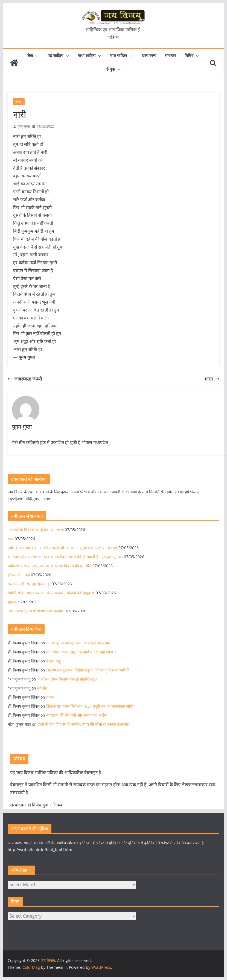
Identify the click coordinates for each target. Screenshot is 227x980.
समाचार (170, 55)
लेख (30, 55)
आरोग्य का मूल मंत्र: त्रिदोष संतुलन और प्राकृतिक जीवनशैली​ (88, 670)
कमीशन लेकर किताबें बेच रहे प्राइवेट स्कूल (67, 679)
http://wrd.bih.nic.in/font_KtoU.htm (40, 850)
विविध (189, 55)
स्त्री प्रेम (42, 688)
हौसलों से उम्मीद (19, 575)
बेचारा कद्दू (53, 661)
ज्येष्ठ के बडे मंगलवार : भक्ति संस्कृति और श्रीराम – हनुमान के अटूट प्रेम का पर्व (62, 548)
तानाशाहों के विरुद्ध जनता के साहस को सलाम (78, 643)
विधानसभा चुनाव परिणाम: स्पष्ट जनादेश (36, 611)
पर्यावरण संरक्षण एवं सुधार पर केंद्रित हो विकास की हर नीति (50, 566)
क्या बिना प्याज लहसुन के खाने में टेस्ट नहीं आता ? (81, 652)
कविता (19, 102)
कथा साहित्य (87, 55)
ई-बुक (111, 69)
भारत (212, 379)
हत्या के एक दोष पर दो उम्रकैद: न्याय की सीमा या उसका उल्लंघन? (84, 724)
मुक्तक (12, 602)
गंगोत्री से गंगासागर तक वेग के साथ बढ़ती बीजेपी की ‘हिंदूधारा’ (51, 593)
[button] (36, 56)
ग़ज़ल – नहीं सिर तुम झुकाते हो (29, 584)
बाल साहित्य (119, 55)
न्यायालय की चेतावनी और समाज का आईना (77, 715)
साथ (11, 539)
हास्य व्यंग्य (149, 55)
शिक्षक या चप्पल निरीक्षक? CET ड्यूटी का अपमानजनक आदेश (90, 706)
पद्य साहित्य (55, 55)
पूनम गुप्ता (24, 126)
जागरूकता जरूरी (25, 379)
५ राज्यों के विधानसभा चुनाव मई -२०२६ (36, 530)
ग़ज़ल (50, 697)
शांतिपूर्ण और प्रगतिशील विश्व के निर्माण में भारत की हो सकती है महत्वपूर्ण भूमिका (65, 557)
